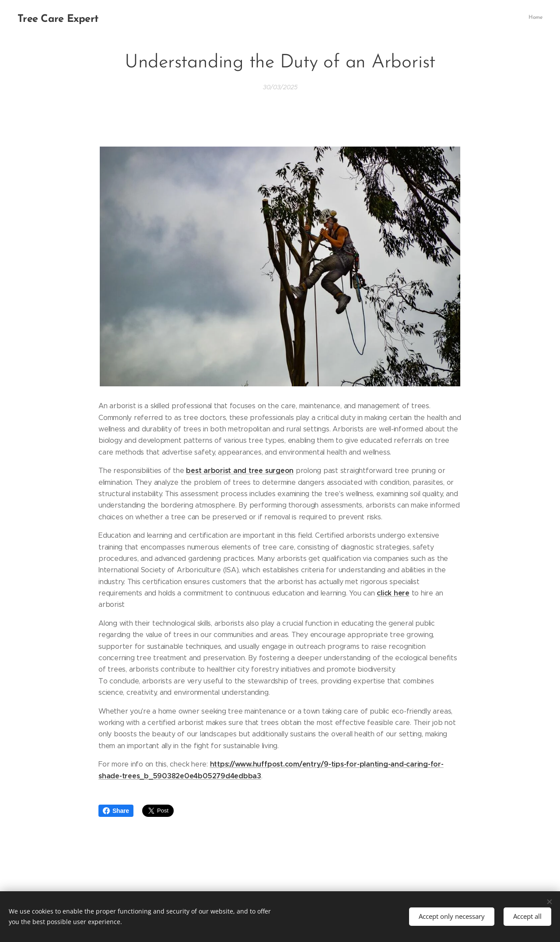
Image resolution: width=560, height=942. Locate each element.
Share (116, 811)
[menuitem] (541, 18)
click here (393, 593)
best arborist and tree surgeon (240, 471)
